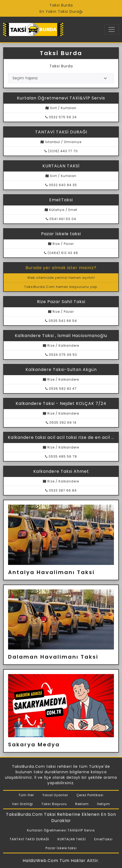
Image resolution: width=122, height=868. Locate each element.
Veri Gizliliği (23, 804)
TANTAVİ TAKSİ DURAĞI (29, 839)
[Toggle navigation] (112, 29)
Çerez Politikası (90, 795)
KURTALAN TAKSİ (72, 839)
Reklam (82, 804)
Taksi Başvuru (54, 804)
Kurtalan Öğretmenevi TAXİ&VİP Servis (61, 830)
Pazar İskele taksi (61, 848)
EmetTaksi (103, 839)
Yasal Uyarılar (55, 795)
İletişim (104, 804)
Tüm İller (26, 795)
